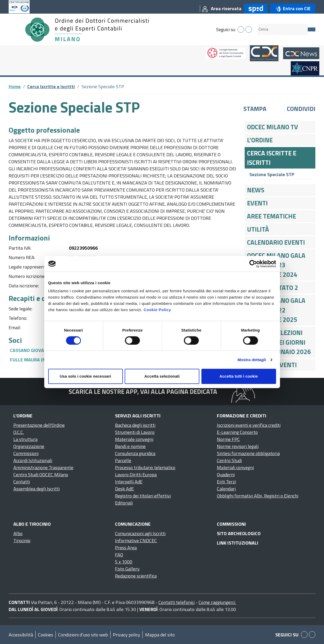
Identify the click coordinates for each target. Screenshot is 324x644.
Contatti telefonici (177, 602)
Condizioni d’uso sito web (83, 635)
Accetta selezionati (162, 376)
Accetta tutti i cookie (239, 376)
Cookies (46, 635)
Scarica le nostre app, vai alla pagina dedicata (143, 391)
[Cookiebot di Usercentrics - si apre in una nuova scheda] (253, 264)
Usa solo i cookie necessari (85, 376)
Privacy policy (127, 635)
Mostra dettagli (252, 360)
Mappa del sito (160, 635)
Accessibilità (21, 635)
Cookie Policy (157, 310)
